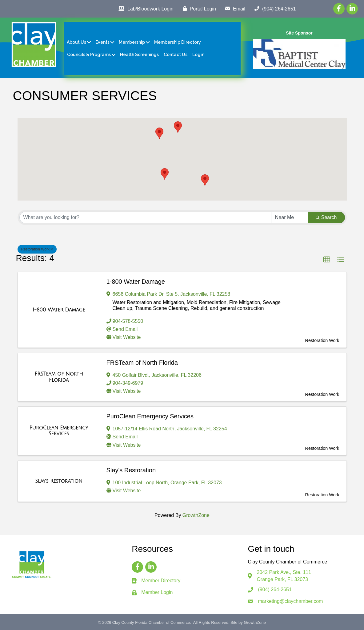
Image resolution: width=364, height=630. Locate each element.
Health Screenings (139, 55)
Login (198, 55)
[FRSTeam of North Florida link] (59, 377)
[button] (205, 180)
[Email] (234, 9)
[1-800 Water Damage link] (59, 310)
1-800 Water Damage (136, 282)
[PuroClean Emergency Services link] (59, 431)
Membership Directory (178, 42)
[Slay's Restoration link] (59, 481)
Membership (132, 42)
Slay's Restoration (131, 470)
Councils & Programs (89, 55)
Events (102, 42)
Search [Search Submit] (326, 217)
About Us (76, 42)
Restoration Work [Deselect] (37, 249)
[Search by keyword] (145, 217)
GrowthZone (196, 515)
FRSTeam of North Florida (142, 363)
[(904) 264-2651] (274, 9)
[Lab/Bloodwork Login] (144, 9)
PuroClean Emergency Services (150, 416)
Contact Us (176, 55)
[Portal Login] (198, 9)
